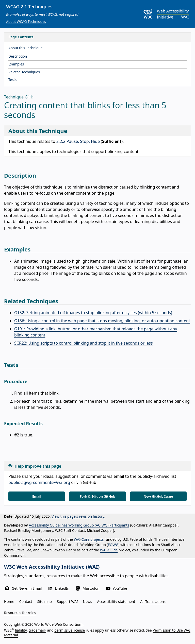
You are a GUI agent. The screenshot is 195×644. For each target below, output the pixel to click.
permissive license (70, 630)
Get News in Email (27, 588)
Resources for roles (20, 613)
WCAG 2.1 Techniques (29, 7)
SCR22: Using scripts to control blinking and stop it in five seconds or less (84, 343)
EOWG (113, 545)
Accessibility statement (116, 601)
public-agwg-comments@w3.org (39, 482)
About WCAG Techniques (26, 21)
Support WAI (67, 601)
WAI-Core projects (89, 539)
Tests (12, 80)
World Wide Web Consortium (58, 624)
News (88, 601)
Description (18, 56)
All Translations (153, 601)
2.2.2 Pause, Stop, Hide (78, 141)
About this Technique (26, 48)
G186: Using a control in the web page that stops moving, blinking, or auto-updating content (102, 321)
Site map (45, 601)
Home (9, 601)
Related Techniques (24, 72)
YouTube (120, 588)
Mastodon (91, 588)
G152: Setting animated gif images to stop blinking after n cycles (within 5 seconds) (93, 313)
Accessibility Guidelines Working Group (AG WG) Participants (79, 525)
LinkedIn (62, 588)
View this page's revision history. (78, 516)
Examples (16, 64)
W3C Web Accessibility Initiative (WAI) (52, 567)
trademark (37, 630)
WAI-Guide (109, 550)
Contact (26, 601)
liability (21, 630)
